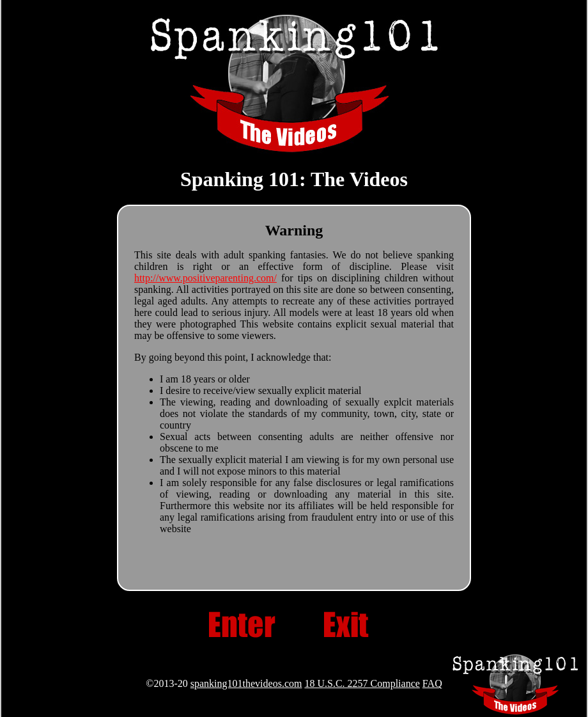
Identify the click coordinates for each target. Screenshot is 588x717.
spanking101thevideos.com (246, 683)
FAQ (432, 683)
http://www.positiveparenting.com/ (205, 278)
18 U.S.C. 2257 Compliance (362, 683)
